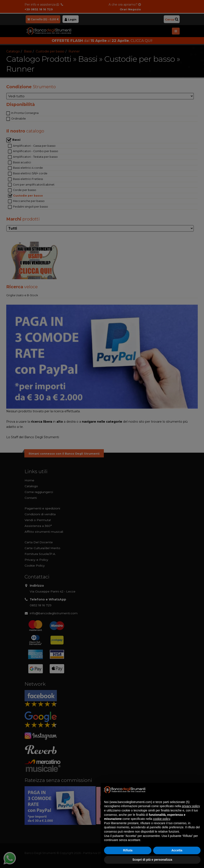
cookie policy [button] (161, 819)
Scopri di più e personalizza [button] (152, 860)
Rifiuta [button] (128, 850)
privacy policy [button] (191, 806)
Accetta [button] (177, 850)
